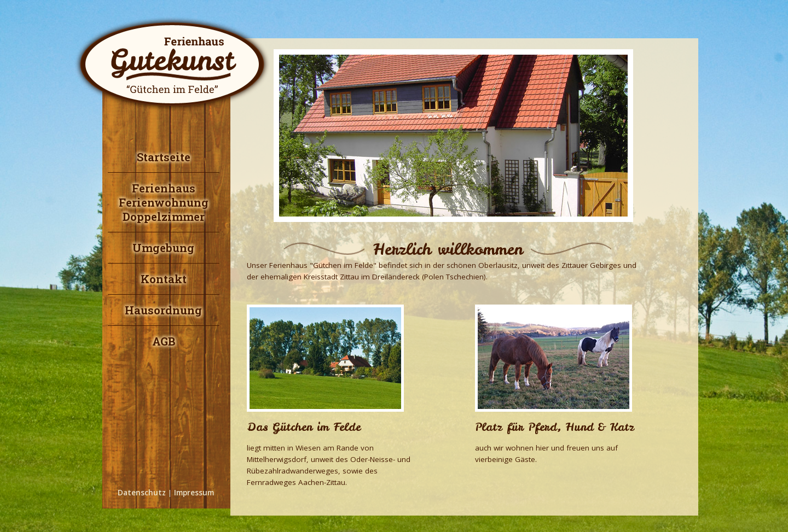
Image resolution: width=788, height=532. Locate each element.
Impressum (194, 493)
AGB (164, 341)
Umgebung (163, 248)
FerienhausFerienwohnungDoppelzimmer (164, 202)
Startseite (164, 157)
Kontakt (164, 279)
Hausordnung (163, 310)
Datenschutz (142, 493)
